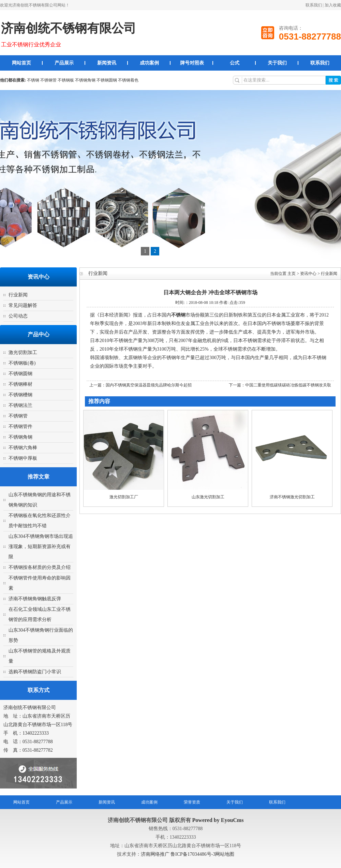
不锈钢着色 (128, 80)
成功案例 (149, 63)
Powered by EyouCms (217, 820)
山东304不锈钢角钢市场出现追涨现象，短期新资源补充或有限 (41, 547)
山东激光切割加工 (208, 497)
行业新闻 (18, 295)
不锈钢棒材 (20, 384)
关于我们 (277, 63)
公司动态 (18, 316)
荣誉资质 (192, 802)
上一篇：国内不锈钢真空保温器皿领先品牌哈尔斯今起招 (140, 385)
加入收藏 (333, 5)
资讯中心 (308, 274)
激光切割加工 (23, 352)
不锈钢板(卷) (22, 363)
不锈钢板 (66, 80)
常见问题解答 (23, 305)
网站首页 (21, 63)
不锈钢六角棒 (23, 448)
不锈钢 (33, 80)
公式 (235, 63)
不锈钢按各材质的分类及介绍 (40, 567)
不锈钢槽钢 (20, 395)
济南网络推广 (156, 854)
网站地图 (225, 854)
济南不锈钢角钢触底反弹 (35, 599)
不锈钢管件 (20, 426)
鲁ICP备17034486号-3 (193, 854)
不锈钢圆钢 (107, 80)
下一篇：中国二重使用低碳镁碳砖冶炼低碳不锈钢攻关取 (280, 385)
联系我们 (314, 5)
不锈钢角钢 (85, 80)
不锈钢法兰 (20, 405)
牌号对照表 (192, 63)
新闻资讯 (107, 63)
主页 (292, 274)
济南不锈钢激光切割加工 (292, 497)
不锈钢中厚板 (23, 458)
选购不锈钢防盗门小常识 (35, 672)
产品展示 (64, 63)
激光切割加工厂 (124, 497)
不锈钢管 (48, 80)
